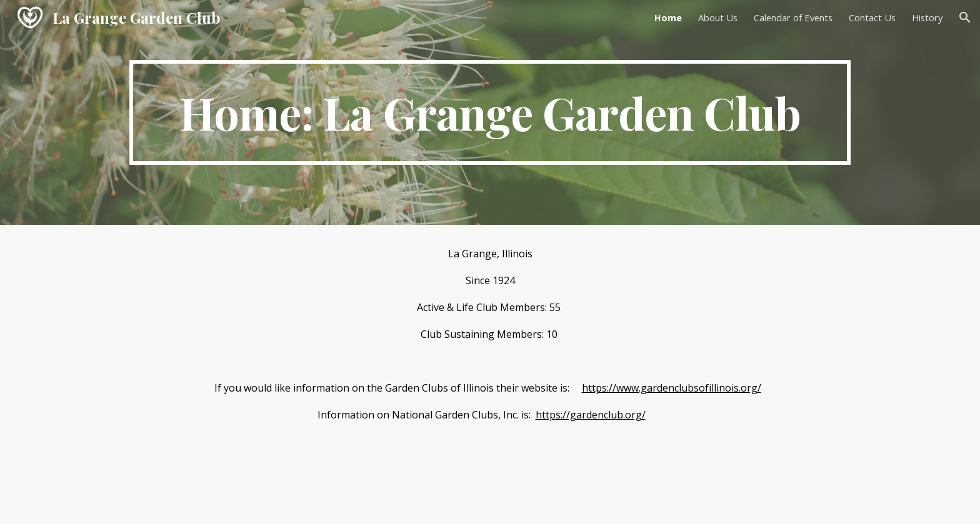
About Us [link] (718, 17)
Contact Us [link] (872, 17)
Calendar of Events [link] (793, 17)
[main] (490, 112)
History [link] (927, 17)
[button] (965, 17)
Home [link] (668, 17)
